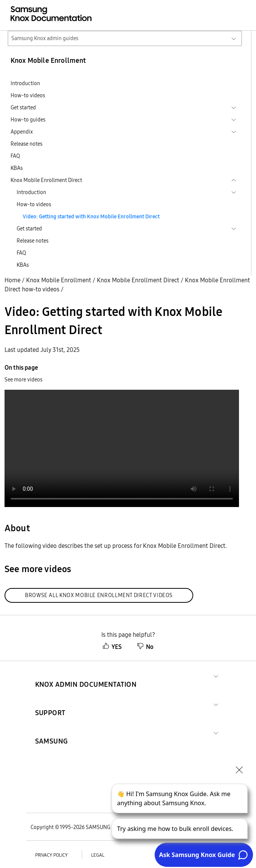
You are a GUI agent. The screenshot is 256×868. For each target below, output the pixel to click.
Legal (98, 855)
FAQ (15, 156)
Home (12, 280)
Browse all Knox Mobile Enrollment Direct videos (99, 595)
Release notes (26, 144)
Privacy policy (51, 855)
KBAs (17, 168)
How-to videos (28, 95)
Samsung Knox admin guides (45, 38)
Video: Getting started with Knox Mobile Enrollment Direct (91, 216)
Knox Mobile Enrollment (59, 280)
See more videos (23, 380)
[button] (86, 675)
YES (112, 647)
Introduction (25, 83)
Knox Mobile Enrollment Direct (138, 280)
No (145, 647)
